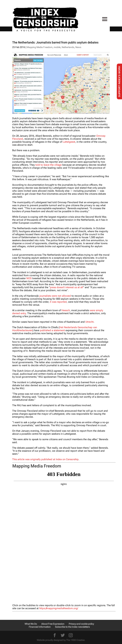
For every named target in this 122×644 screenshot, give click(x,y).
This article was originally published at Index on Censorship (45, 459)
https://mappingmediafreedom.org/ (59, 608)
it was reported (58, 302)
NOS (29, 278)
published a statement (52, 330)
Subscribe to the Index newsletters (72, 627)
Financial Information (40, 627)
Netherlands (68, 47)
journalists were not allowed (55, 296)
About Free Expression (53, 624)
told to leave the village (49, 165)
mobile (57, 47)
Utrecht (89, 322)
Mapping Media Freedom (40, 47)
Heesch (66, 310)
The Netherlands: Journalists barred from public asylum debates (55, 42)
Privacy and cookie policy (81, 624)
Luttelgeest (69, 142)
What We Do (31, 624)
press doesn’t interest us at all (67, 287)
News (78, 47)
